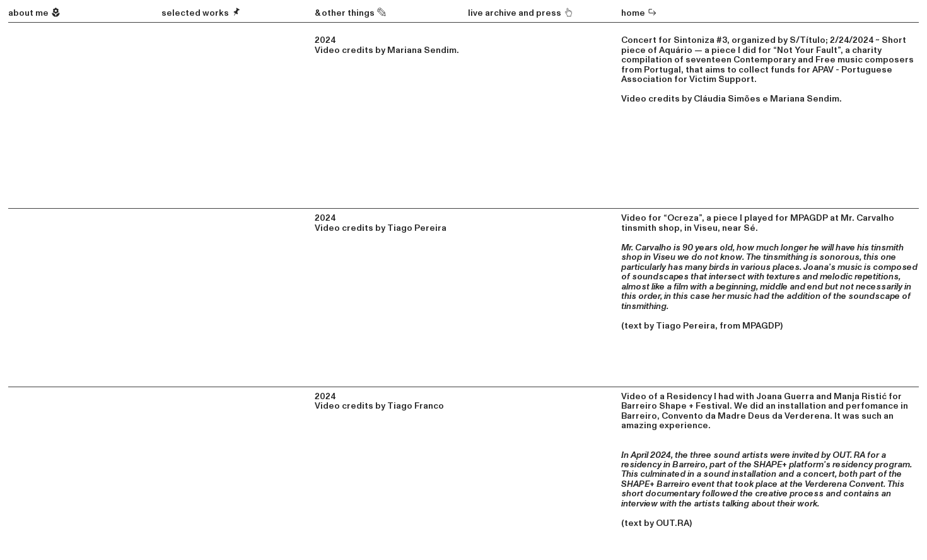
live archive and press (516, 13)
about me (35, 13)
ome (642, 13)
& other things (351, 13)
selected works (201, 13)
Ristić (874, 396)
